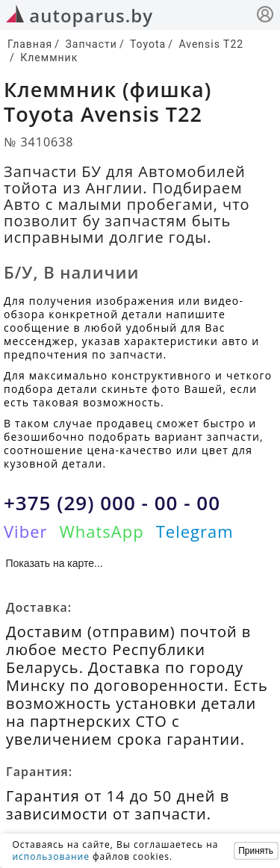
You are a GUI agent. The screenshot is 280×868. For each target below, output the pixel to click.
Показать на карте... (55, 563)
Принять (256, 851)
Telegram (195, 531)
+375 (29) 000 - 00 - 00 (112, 503)
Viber (25, 531)
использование (51, 856)
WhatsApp (101, 531)
